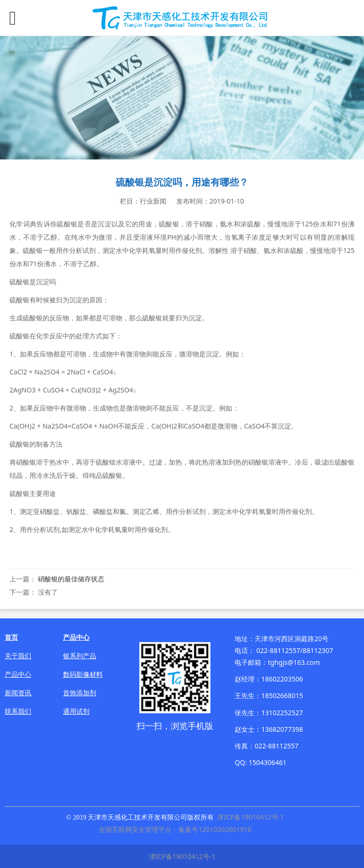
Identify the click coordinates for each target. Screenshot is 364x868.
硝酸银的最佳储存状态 (71, 579)
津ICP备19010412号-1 (250, 817)
